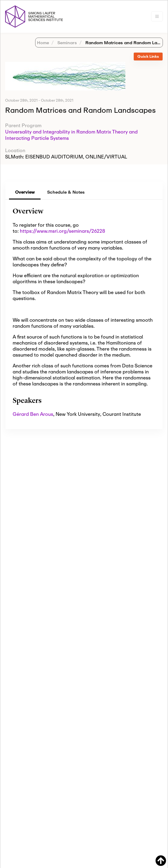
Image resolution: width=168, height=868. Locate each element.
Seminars (67, 43)
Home (43, 43)
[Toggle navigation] (157, 16)
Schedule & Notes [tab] (66, 192)
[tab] (148, 57)
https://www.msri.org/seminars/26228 (63, 231)
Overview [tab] (25, 192)
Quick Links (148, 56)
